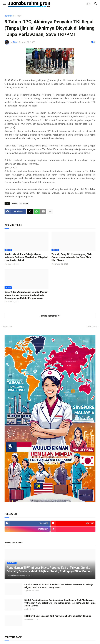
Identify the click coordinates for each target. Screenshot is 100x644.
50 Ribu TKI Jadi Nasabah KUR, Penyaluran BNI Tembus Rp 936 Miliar (58, 616)
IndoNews (24, 204)
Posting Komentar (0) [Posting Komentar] (50, 316)
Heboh (18, 16)
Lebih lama (92, 327)
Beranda (9, 16)
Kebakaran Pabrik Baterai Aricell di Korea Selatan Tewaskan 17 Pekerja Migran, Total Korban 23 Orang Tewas (59, 586)
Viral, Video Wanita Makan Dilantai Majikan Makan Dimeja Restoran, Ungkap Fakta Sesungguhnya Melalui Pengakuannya (26, 295)
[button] (4, 4)
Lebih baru (8, 327)
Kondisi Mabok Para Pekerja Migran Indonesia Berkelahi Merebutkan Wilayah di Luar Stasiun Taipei (26, 257)
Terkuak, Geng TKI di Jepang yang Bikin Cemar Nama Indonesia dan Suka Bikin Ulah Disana (72, 257)
